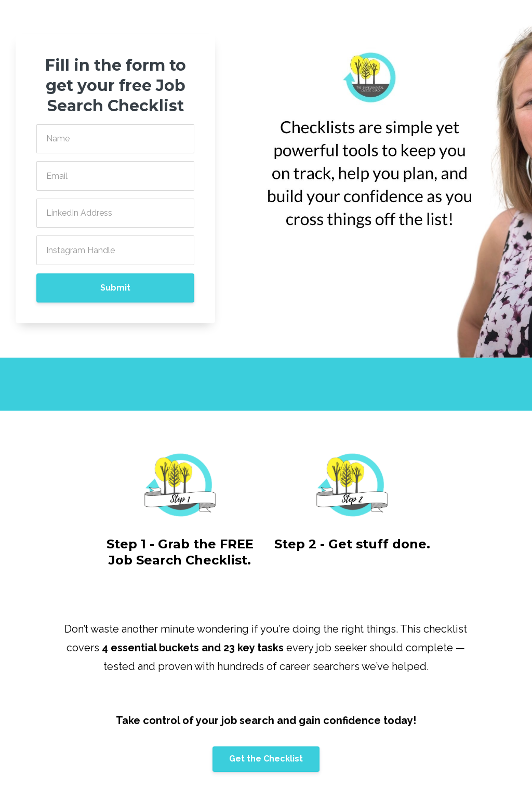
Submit (115, 288)
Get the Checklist (266, 759)
